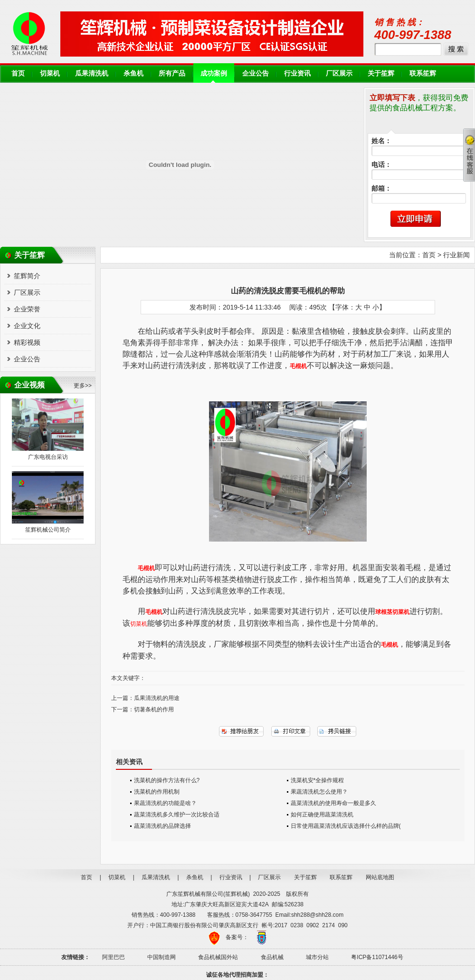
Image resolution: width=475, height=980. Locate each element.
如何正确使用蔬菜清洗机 (322, 815)
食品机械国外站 (218, 957)
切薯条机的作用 (154, 709)
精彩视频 (27, 342)
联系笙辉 (423, 73)
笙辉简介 (27, 276)
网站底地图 (380, 877)
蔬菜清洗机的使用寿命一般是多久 (333, 803)
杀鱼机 (133, 73)
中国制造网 (161, 957)
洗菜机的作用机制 (157, 792)
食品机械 (272, 957)
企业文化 (27, 326)
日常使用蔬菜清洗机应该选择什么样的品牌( (346, 826)
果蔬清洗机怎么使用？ (319, 792)
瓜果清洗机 (92, 73)
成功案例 (214, 73)
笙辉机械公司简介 (48, 530)
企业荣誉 (27, 309)
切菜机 (50, 73)
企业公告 (256, 73)
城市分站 (317, 957)
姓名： (381, 141)
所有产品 (172, 73)
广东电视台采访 (48, 457)
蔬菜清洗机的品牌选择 (162, 826)
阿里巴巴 (114, 957)
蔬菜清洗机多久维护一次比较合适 (177, 815)
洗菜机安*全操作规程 (318, 780)
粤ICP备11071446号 (377, 957)
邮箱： (381, 189)
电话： (381, 165)
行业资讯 (297, 73)
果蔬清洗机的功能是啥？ (165, 803)
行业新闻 (456, 255)
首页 (18, 73)
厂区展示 (339, 73)
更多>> (83, 386)
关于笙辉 (381, 73)
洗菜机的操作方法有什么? (167, 780)
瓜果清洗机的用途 (157, 698)
